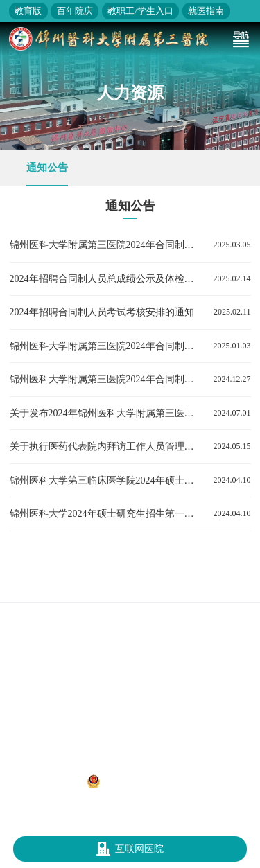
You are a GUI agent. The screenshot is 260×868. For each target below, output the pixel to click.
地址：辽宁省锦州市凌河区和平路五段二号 (130, 766)
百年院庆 (75, 11)
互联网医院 (130, 849)
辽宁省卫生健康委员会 (136, 587)
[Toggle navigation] (241, 39)
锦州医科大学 (212, 587)
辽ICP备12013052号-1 (45, 781)
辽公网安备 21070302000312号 (150, 781)
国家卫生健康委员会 (47, 587)
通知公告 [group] (47, 168)
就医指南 (206, 11)
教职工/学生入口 (140, 11)
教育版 (28, 11)
